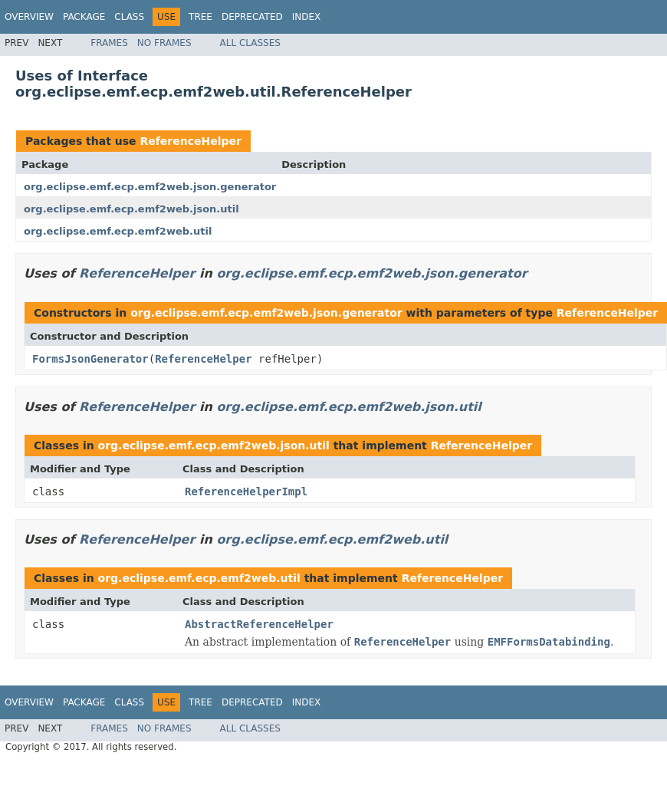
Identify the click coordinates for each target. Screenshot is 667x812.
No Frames (164, 43)
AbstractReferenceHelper (259, 624)
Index (307, 17)
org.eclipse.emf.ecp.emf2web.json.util (131, 209)
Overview (29, 17)
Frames (109, 43)
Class (129, 17)
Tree (200, 17)
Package (84, 17)
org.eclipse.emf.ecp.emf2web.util (118, 231)
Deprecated (252, 17)
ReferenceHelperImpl (246, 491)
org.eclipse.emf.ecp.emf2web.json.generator (150, 187)
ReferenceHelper (190, 141)
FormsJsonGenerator (90, 359)
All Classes (250, 43)
